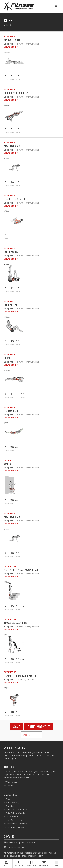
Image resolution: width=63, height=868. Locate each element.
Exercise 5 (9, 248)
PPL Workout (12, 817)
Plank (7, 358)
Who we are (11, 782)
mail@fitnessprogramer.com (21, 842)
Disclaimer (11, 806)
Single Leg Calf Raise (16, 623)
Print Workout (39, 727)
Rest (18, 80)
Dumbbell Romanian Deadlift (20, 676)
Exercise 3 (9, 142)
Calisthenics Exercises (16, 824)
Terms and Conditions (16, 809)
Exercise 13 (10, 672)
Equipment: (10, 44)
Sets (7, 80)
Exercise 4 (9, 195)
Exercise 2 (9, 89)
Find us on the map (16, 847)
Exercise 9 (9, 460)
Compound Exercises (16, 827)
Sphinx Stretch (13, 40)
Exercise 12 (10, 619)
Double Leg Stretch (15, 199)
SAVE (17, 727)
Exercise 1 (9, 36)
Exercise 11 (10, 566)
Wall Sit (9, 464)
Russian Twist (12, 305)
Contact (9, 785)
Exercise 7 (9, 354)
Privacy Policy (12, 802)
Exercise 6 (9, 301)
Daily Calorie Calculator (17, 813)
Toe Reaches (11, 252)
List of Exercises (14, 820)
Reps (12, 80)
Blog (8, 799)
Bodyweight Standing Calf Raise (22, 570)
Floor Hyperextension (16, 93)
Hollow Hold (11, 411)
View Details (10, 47)
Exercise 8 (9, 407)
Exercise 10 (10, 513)
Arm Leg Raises (12, 146)
